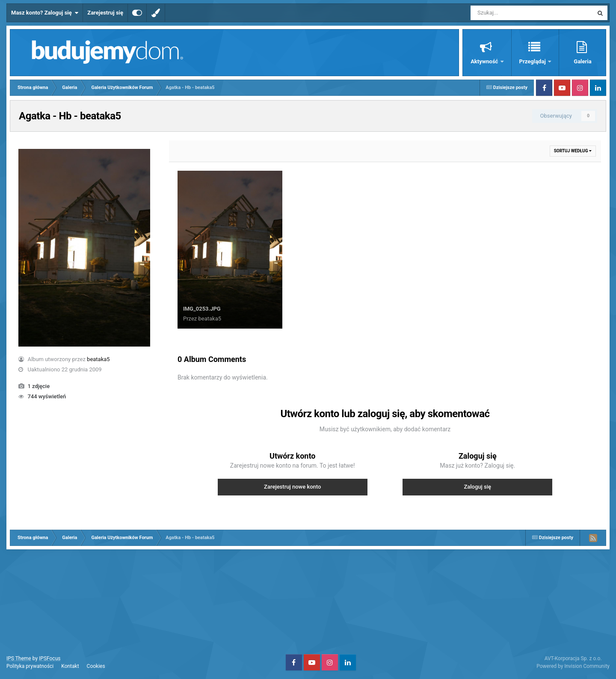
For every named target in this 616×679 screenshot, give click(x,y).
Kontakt (70, 666)
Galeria (582, 61)
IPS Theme (19, 658)
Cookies (96, 666)
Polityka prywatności (30, 666)
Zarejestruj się (105, 13)
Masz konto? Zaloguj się (45, 13)
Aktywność (485, 61)
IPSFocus (50, 658)
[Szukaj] (512, 13)
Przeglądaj (533, 61)
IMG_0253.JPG (202, 309)
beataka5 (98, 359)
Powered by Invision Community (573, 666)
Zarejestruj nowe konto (292, 487)
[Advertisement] (308, 601)
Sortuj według (573, 151)
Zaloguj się (477, 487)
